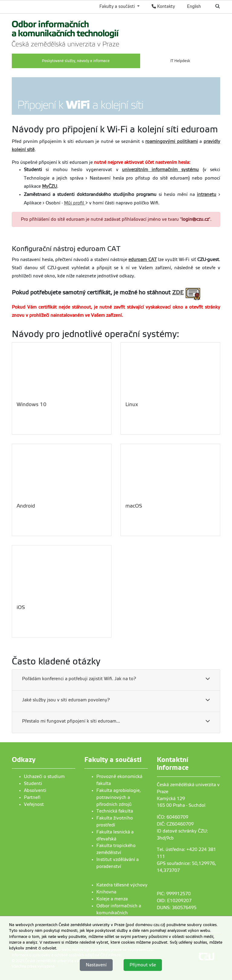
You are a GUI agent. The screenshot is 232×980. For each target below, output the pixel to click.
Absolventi (35, 790)
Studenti (33, 783)
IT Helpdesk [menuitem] (180, 61)
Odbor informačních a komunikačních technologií (119, 913)
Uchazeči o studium (44, 776)
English (194, 6)
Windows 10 (32, 404)
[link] (66, 33)
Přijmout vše (143, 965)
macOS (134, 506)
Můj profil (75, 203)
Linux (132, 404)
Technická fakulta (115, 811)
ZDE (178, 292)
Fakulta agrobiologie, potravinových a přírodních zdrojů (119, 797)
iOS (21, 607)
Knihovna (106, 892)
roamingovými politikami (172, 141)
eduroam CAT (142, 260)
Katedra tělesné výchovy (122, 885)
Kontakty (163, 6)
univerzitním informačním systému (161, 170)
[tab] (116, 680)
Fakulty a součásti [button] (118, 6)
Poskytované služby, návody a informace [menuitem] (76, 61)
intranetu (207, 194)
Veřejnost (34, 804)
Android (26, 506)
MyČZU (50, 186)
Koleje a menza (112, 899)
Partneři (32, 797)
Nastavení (96, 965)
